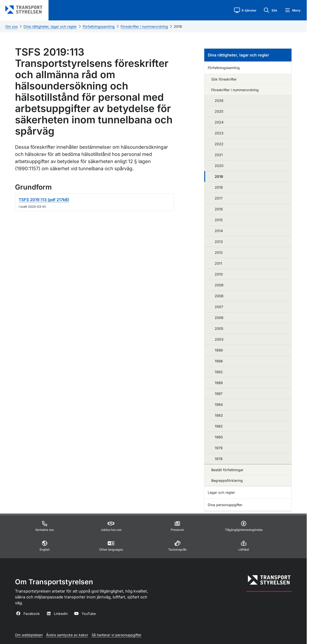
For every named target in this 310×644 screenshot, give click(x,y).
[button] (245, 10)
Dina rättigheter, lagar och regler (50, 26)
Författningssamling (99, 26)
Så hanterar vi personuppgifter (116, 635)
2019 (178, 26)
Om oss (11, 26)
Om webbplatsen (29, 635)
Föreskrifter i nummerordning (144, 26)
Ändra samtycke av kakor (67, 635)
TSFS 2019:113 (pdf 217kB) (44, 200)
